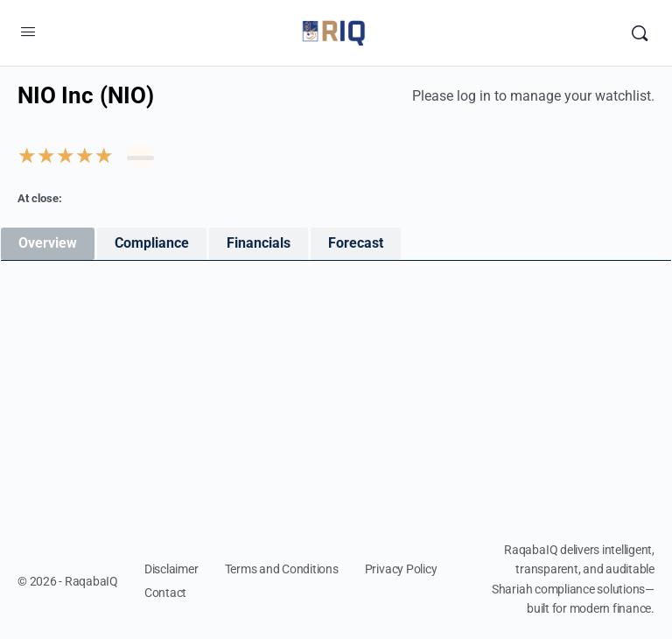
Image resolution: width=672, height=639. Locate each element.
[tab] (48, 244)
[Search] (640, 33)
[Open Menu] (28, 32)
